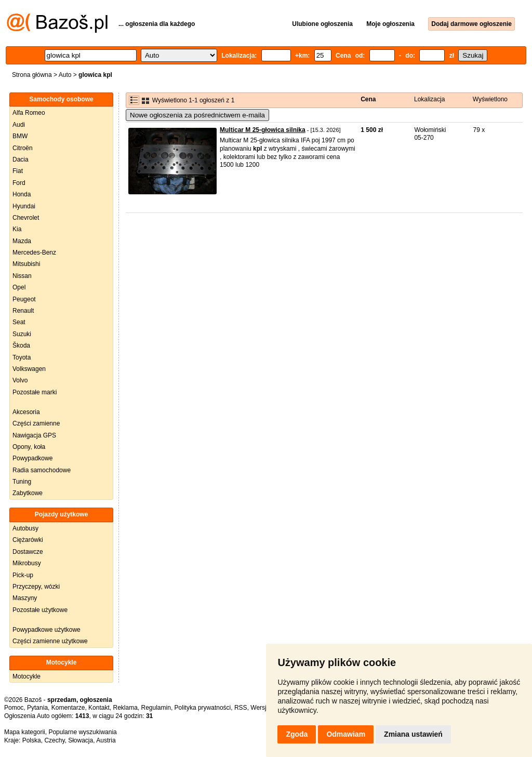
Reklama (125, 708)
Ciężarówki (28, 540)
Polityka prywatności (203, 708)
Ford (19, 183)
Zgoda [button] (297, 734)
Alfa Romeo (29, 113)
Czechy (54, 740)
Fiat (18, 171)
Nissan (22, 276)
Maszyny (25, 598)
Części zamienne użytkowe (50, 641)
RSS (241, 708)
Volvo (20, 380)
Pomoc (14, 708)
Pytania (37, 708)
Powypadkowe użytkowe (46, 630)
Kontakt (99, 708)
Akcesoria (26, 412)
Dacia (21, 160)
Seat (19, 322)
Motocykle (26, 676)
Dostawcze (28, 552)
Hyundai (24, 206)
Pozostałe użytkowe (40, 610)
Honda (22, 194)
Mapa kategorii (25, 732)
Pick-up (23, 575)
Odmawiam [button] (346, 734)
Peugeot (24, 299)
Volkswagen (29, 369)
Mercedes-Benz (34, 253)
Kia (17, 229)
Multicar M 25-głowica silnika (263, 130)
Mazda (22, 241)
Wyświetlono (490, 99)
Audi (19, 125)
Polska (32, 740)
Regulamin (156, 708)
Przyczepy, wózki (36, 587)
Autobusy (25, 528)
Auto (65, 75)
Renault (23, 311)
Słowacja (81, 740)
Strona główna (32, 75)
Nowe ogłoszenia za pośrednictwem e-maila (197, 115)
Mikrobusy (27, 563)
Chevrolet (26, 218)
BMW (20, 136)
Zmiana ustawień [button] (413, 734)
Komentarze (68, 708)
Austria (106, 740)
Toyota (22, 357)
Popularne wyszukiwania (82, 732)
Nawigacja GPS (34, 435)
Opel (19, 287)
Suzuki (22, 334)
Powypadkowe (32, 458)
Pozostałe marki (35, 392)
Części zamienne (36, 423)
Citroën (23, 148)
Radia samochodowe (42, 470)
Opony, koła (29, 447)
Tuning (22, 482)
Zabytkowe (28, 493)
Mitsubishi (26, 264)
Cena (368, 99)
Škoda (21, 346)
